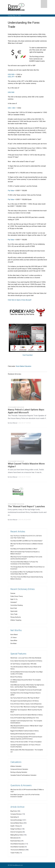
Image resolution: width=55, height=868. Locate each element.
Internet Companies (16, 832)
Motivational (14, 838)
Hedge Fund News (16, 829)
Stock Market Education (24, 366)
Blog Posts (14, 811)
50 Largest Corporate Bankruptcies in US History (25, 701)
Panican (13, 593)
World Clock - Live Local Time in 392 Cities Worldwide (26, 658)
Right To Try (14, 599)
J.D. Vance (14, 638)
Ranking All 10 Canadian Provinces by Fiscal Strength (26, 690)
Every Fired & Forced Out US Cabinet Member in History (27, 715)
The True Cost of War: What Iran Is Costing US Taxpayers (27, 707)
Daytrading (14, 817)
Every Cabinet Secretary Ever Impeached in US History (26, 661)
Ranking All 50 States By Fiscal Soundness (23, 734)
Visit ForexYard (28, 355)
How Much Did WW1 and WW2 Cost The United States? (26, 541)
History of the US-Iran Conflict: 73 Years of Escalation (26, 742)
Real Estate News (16, 841)
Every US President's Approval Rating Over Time (25, 718)
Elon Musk (13, 643)
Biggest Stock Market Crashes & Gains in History (25, 731)
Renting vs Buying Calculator (19, 772)
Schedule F (14, 602)
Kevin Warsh (14, 635)
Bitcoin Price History (16, 677)
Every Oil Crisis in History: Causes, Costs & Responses (26, 704)
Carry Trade (14, 614)
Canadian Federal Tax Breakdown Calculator (23, 775)
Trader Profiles (15, 853)
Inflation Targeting (16, 620)
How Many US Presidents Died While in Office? (24, 549)
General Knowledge (16, 820)
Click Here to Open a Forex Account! (20, 300)
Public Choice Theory (17, 596)
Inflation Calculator (16, 766)
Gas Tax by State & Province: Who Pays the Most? (25, 698)
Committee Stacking (17, 605)
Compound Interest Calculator (19, 769)
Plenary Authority (16, 617)
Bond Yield (14, 608)
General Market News (17, 823)
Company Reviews (16, 814)
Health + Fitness (15, 826)
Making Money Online (17, 835)
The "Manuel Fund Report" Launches (26, 507)
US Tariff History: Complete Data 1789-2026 (23, 664)
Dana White (14, 640)
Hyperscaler (14, 611)
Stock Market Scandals (17, 847)
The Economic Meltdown (18, 850)
